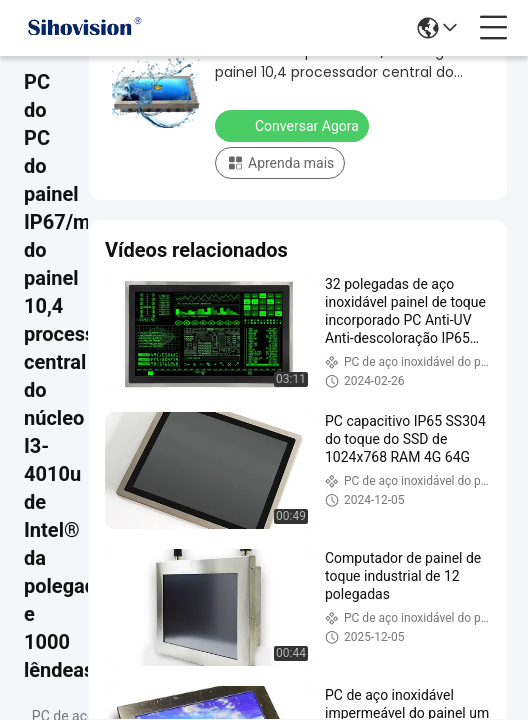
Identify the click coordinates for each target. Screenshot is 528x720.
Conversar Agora (294, 125)
